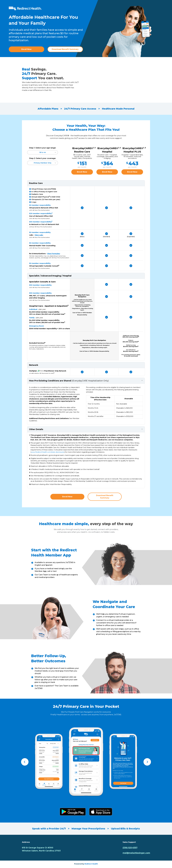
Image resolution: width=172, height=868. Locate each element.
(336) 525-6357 (130, 848)
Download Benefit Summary (65, 49)
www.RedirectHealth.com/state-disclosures (48, 452)
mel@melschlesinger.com (136, 853)
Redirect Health (91, 864)
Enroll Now (26, 49)
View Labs (39, 235)
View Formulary (54, 254)
